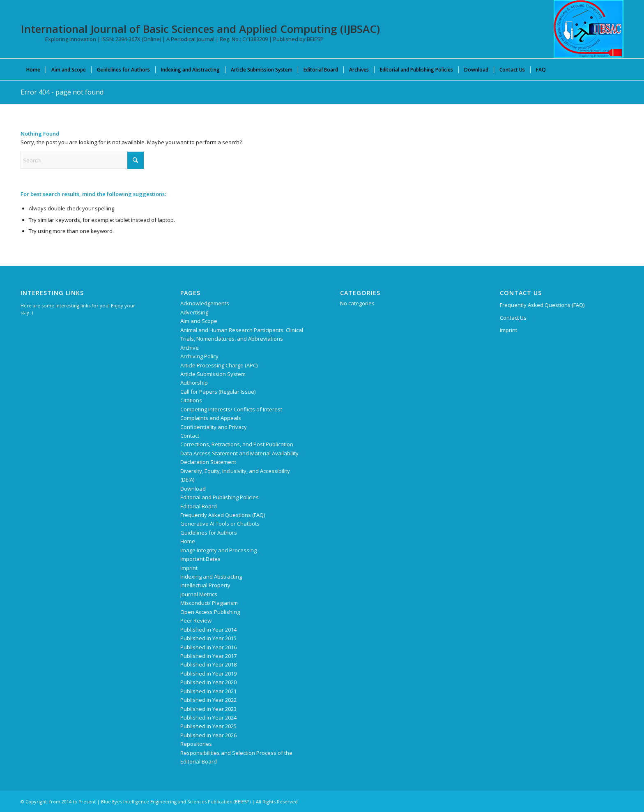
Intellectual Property (205, 585)
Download (193, 489)
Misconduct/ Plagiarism (209, 603)
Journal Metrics (199, 594)
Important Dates (200, 559)
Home (188, 541)
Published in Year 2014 (208, 630)
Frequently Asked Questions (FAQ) (223, 515)
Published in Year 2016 (208, 647)
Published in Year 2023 (208, 709)
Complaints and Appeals (211, 418)
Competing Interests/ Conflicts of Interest (231, 409)
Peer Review (196, 621)
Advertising (194, 312)
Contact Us (513, 318)
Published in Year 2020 (208, 682)
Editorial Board (199, 506)
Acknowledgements (205, 303)
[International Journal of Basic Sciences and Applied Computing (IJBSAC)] (589, 29)
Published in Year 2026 (208, 735)
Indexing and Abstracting (211, 577)
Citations (191, 400)
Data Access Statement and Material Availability (239, 453)
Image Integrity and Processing (218, 550)
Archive (190, 348)
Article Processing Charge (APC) (219, 365)
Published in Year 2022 (208, 700)
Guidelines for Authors (209, 533)
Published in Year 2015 (208, 638)
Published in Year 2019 (208, 674)
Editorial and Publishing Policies (220, 497)
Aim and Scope (199, 321)
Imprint (189, 568)
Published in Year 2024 (208, 717)
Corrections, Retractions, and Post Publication (237, 444)
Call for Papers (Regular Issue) (218, 392)
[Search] (82, 160)
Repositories (196, 744)
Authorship (194, 383)
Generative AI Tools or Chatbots (220, 524)
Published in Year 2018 (208, 664)
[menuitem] (33, 69)
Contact (190, 436)
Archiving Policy (199, 356)
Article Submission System (213, 374)
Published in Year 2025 (208, 726)
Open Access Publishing (210, 612)
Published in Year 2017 (208, 656)
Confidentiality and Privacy (214, 427)
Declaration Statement (208, 462)
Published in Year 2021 (208, 691)
